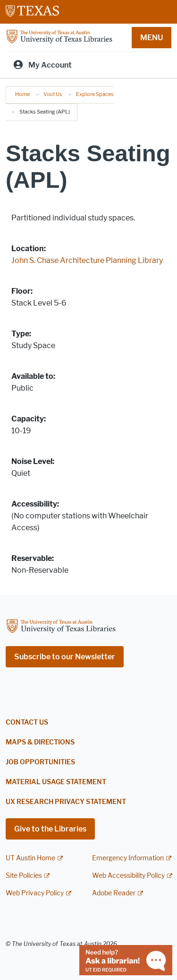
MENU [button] (152, 38)
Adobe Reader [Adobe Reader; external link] (114, 893)
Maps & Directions (40, 742)
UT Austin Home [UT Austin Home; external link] (30, 858)
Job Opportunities (40, 762)
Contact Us (27, 722)
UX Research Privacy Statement (66, 802)
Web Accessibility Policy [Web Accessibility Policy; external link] (128, 876)
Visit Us (53, 94)
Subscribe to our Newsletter (65, 657)
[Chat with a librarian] (126, 959)
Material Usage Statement (56, 782)
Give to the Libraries (50, 829)
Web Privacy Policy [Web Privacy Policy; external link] (35, 893)
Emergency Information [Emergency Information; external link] (128, 858)
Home (22, 94)
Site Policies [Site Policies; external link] (24, 876)
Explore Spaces (95, 94)
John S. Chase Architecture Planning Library (87, 260)
